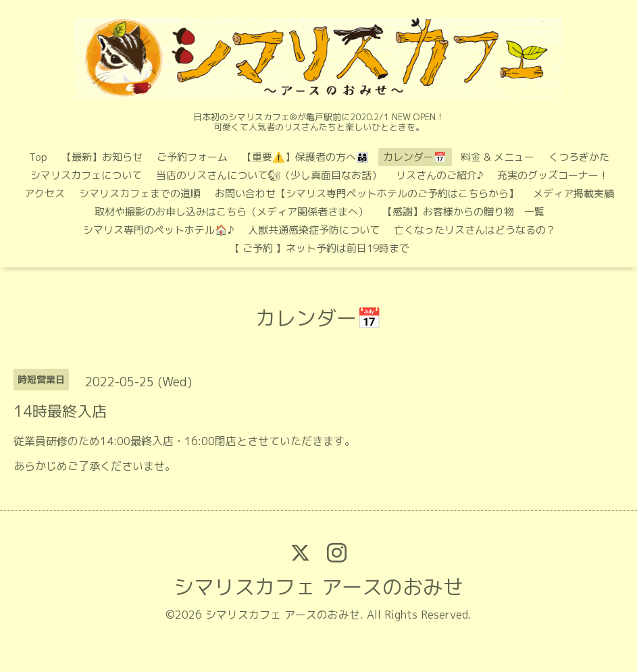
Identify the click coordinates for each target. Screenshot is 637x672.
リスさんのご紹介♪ (439, 175)
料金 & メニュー (498, 157)
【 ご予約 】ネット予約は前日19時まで (320, 248)
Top (38, 157)
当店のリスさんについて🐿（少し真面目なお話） (269, 175)
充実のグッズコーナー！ (553, 175)
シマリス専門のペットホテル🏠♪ (158, 230)
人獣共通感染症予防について (314, 230)
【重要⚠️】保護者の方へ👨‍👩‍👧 (305, 157)
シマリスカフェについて (86, 175)
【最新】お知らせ (102, 157)
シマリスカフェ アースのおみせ (318, 587)
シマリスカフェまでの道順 (140, 193)
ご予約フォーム (192, 157)
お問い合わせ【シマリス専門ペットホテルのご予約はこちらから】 (367, 193)
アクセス (45, 193)
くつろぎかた (579, 157)
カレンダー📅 (415, 157)
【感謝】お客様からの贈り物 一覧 (463, 212)
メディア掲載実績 (574, 193)
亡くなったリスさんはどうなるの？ (475, 230)
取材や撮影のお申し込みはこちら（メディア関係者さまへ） (231, 212)
